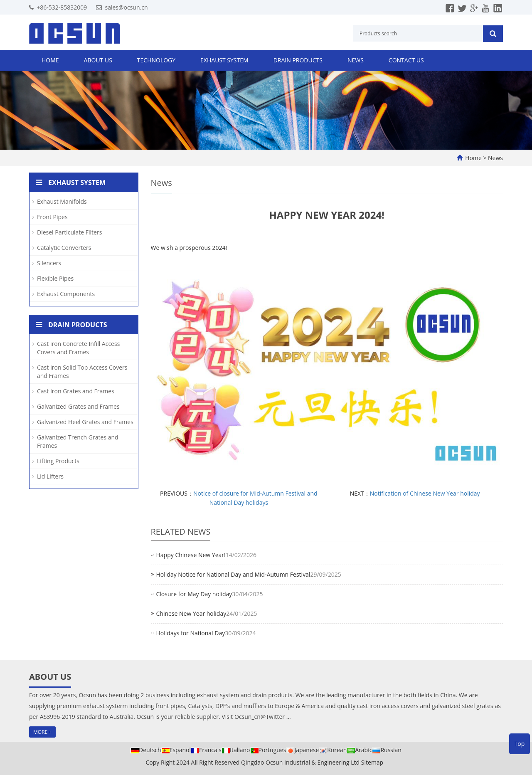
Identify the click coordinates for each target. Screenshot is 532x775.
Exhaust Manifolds (62, 201)
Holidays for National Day (191, 633)
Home (50, 60)
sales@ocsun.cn (126, 7)
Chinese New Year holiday (191, 613)
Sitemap (372, 762)
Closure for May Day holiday (194, 594)
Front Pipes (52, 217)
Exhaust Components (66, 294)
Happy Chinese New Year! (191, 555)
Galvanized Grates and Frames (78, 406)
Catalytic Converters (64, 248)
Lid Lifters (50, 476)
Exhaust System (224, 60)
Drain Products (298, 60)
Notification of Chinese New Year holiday (425, 493)
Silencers (49, 263)
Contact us (406, 60)
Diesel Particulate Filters (69, 232)
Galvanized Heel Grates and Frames (85, 422)
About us (98, 60)
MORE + (42, 732)
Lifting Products (58, 461)
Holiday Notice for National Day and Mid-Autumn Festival (233, 574)
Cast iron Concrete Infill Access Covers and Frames (78, 348)
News (356, 60)
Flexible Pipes (55, 278)
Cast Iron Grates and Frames (76, 391)
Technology (156, 60)
